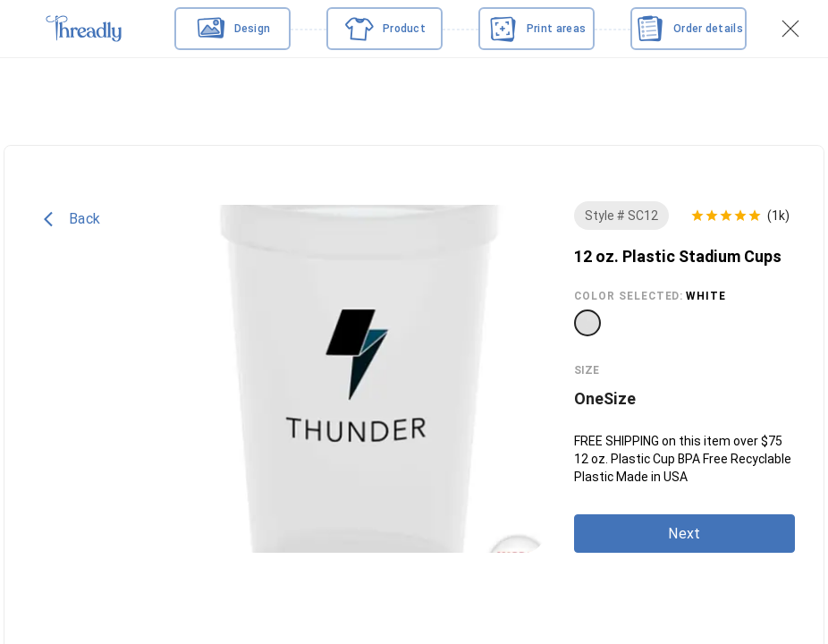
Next (684, 534)
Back (72, 219)
